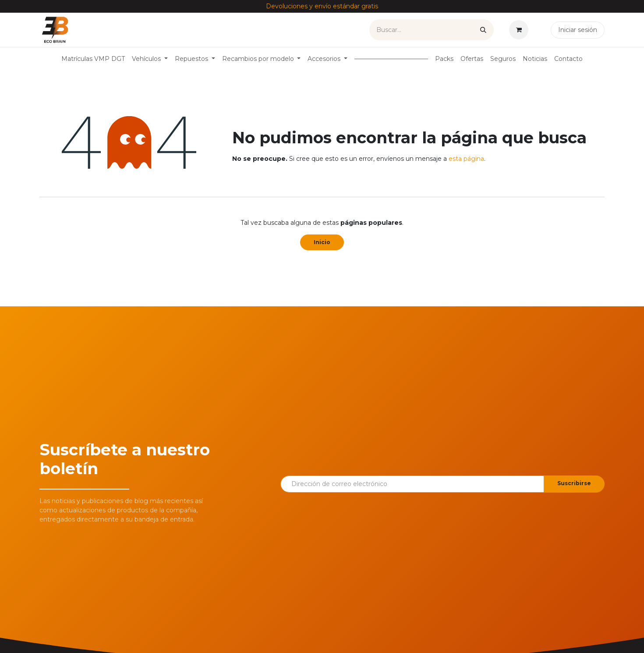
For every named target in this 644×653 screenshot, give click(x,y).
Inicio (322, 242)
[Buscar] (483, 30)
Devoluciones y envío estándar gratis (322, 6)
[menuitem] (93, 59)
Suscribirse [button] (574, 483)
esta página (466, 159)
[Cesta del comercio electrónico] (520, 30)
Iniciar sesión (578, 30)
